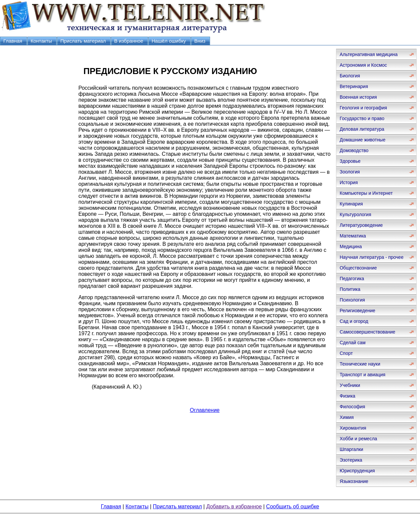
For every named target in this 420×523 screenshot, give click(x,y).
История (349, 182)
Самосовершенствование (367, 332)
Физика (347, 396)
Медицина (351, 246)
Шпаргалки (351, 449)
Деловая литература (362, 129)
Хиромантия (353, 428)
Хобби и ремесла (358, 439)
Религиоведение (357, 311)
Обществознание (358, 268)
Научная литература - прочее (371, 257)
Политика (350, 289)
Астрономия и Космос (363, 65)
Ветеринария (354, 86)
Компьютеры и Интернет (366, 193)
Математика (353, 236)
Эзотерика (351, 460)
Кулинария (351, 204)
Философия (352, 407)
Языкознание (354, 481)
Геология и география (363, 108)
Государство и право (362, 118)
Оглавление (205, 410)
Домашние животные (362, 140)
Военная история (358, 97)
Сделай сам (353, 343)
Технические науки (360, 364)
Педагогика (352, 279)
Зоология (350, 172)
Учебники (350, 385)
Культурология (355, 214)
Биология (350, 76)
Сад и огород (354, 321)
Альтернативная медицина (369, 54)
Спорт (346, 353)
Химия (347, 417)
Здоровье (350, 161)
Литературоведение (361, 225)
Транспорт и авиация (362, 375)
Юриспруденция (357, 471)
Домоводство (354, 150)
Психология (352, 300)
